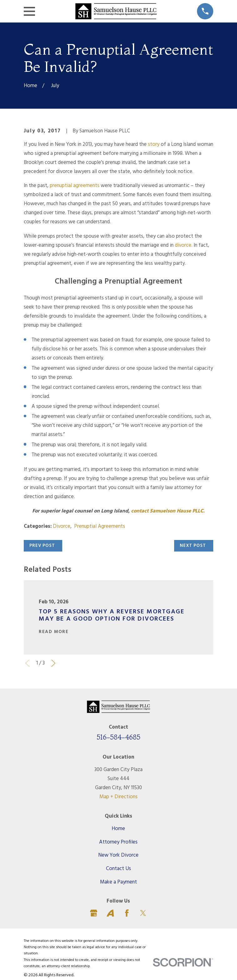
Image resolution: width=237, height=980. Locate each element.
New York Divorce (118, 855)
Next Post (193, 546)
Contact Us (119, 869)
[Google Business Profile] (94, 913)
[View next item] (53, 663)
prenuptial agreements (75, 186)
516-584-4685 (119, 737)
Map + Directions (119, 797)
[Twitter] (143, 913)
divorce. (184, 245)
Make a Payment (119, 882)
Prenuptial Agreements (100, 527)
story (154, 145)
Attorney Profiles (118, 842)
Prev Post (42, 546)
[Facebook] (127, 913)
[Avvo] (110, 913)
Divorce (62, 527)
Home (118, 829)
